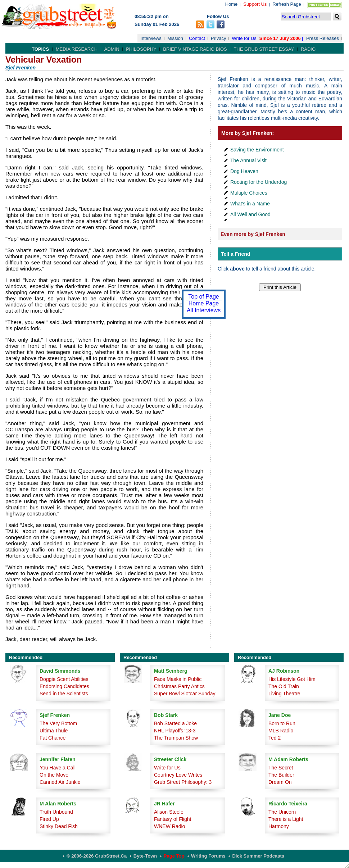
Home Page (204, 303)
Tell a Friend (235, 254)
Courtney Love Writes (178, 775)
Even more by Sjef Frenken (253, 234)
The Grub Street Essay (264, 49)
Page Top (174, 856)
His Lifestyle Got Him (292, 679)
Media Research (77, 49)
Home (232, 4)
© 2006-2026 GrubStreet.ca (97, 856)
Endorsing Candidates (64, 686)
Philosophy (141, 49)
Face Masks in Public (178, 679)
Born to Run (282, 723)
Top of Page (203, 297)
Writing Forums (208, 856)
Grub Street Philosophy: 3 (183, 782)
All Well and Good (250, 214)
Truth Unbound (56, 812)
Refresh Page (287, 4)
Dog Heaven (244, 171)
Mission (175, 38)
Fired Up (49, 819)
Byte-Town (145, 856)
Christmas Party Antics (179, 686)
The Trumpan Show (176, 738)
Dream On (280, 782)
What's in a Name (250, 204)
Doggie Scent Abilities (64, 679)
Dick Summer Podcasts (258, 856)
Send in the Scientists (64, 694)
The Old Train (284, 686)
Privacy (219, 38)
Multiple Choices (249, 193)
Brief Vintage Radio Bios (195, 49)
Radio (308, 49)
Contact (197, 38)
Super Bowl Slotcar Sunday (185, 694)
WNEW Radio (169, 826)
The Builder (281, 775)
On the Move (54, 775)
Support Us (255, 4)
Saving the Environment (257, 150)
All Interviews (204, 310)
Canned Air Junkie (60, 782)
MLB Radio (281, 731)
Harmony (279, 826)
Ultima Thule (54, 731)
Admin (112, 49)
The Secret (281, 768)
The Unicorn (282, 812)
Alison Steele (169, 812)
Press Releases (323, 38)
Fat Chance (53, 738)
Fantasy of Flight (173, 819)
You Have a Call (58, 768)
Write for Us (244, 38)
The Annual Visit (248, 160)
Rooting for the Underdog (259, 182)
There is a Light (286, 819)
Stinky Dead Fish (59, 826)
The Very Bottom (58, 723)
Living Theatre (284, 694)
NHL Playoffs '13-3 (175, 731)
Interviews (151, 38)
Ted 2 (275, 738)
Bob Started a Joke (175, 723)
